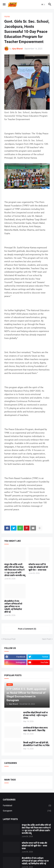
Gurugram (27, 811)
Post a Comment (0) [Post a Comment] (27, 629)
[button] (4, 4)
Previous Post (9, 639)
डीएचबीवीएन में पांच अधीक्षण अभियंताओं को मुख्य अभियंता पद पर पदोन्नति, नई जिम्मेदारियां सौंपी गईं (13, 607)
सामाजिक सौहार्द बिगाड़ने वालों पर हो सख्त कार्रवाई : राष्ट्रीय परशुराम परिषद (35, 715)
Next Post (46, 639)
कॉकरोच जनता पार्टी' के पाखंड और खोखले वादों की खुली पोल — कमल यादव (38, 567)
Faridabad (27, 806)
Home (7, 16)
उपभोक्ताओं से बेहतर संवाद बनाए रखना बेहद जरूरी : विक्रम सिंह (35, 729)
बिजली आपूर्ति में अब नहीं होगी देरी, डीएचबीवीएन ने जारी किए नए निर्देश (36, 744)
